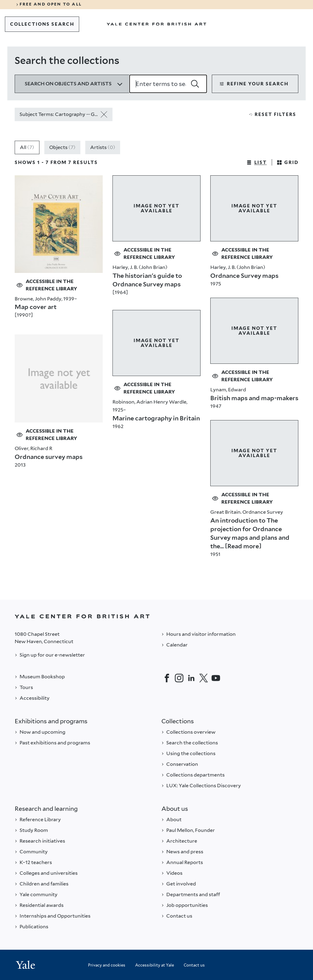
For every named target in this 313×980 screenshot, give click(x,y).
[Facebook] (167, 678)
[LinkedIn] (191, 678)
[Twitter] (204, 678)
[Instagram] (179, 678)
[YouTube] (216, 678)
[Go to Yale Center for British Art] (156, 24)
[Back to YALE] (156, 616)
